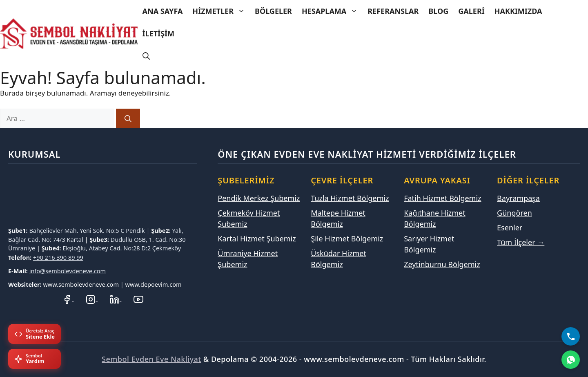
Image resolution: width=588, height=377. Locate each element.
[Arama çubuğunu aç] (146, 56)
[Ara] (128, 118)
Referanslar (393, 11)
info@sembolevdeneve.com (68, 271)
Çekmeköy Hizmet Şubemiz (249, 218)
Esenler (510, 228)
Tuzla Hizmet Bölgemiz (350, 198)
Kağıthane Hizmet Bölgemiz (435, 218)
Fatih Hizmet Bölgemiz (442, 198)
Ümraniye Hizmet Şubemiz (248, 259)
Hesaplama (332, 11)
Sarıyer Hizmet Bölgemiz (429, 244)
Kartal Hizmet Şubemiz (257, 239)
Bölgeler (273, 11)
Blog (438, 11)
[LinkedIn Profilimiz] (116, 298)
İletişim (158, 33)
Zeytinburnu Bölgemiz (442, 264)
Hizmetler (221, 11)
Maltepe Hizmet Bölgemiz (338, 218)
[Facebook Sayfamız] (68, 298)
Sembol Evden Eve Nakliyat (151, 359)
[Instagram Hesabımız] (91, 298)
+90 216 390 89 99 (58, 257)
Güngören (514, 213)
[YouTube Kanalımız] (138, 298)
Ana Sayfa (163, 11)
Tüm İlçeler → (521, 242)
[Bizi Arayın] (571, 336)
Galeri (471, 11)
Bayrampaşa (518, 198)
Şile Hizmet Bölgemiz (347, 239)
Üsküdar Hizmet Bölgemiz (339, 259)
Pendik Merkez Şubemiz (259, 198)
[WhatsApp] (571, 360)
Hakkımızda (518, 11)
